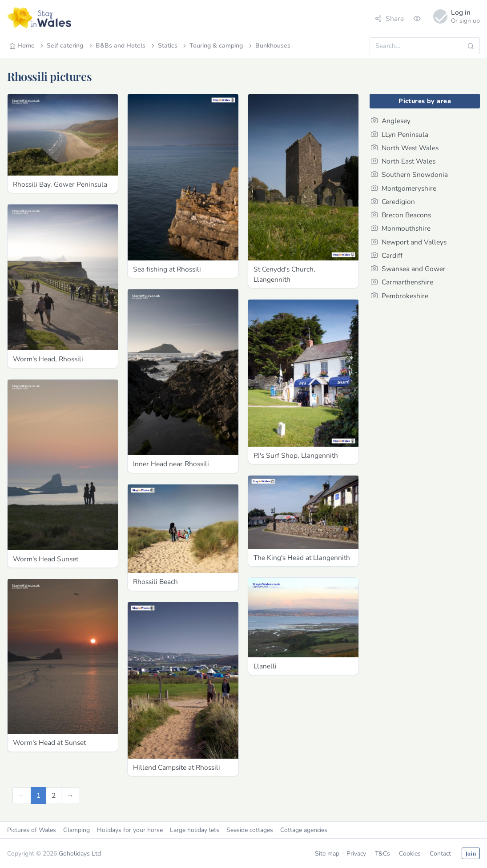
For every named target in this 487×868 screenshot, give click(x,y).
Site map (327, 854)
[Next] (70, 795)
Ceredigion (393, 202)
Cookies (410, 854)
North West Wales (405, 148)
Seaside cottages (250, 830)
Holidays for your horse (130, 830)
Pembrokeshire (400, 296)
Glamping (76, 830)
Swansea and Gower (408, 269)
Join (471, 853)
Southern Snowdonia (409, 174)
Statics (164, 46)
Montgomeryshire (404, 188)
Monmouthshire (401, 228)
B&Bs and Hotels (117, 46)
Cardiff (387, 255)
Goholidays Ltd (80, 854)
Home (22, 46)
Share (389, 18)
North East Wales (403, 161)
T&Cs (382, 854)
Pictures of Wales (32, 830)
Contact (440, 854)
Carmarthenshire (402, 282)
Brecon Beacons (401, 215)
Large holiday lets (195, 830)
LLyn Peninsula (400, 134)
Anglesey (391, 121)
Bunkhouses (269, 46)
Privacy (356, 854)
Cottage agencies (304, 830)
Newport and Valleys (409, 242)
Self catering (61, 46)
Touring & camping (212, 46)
